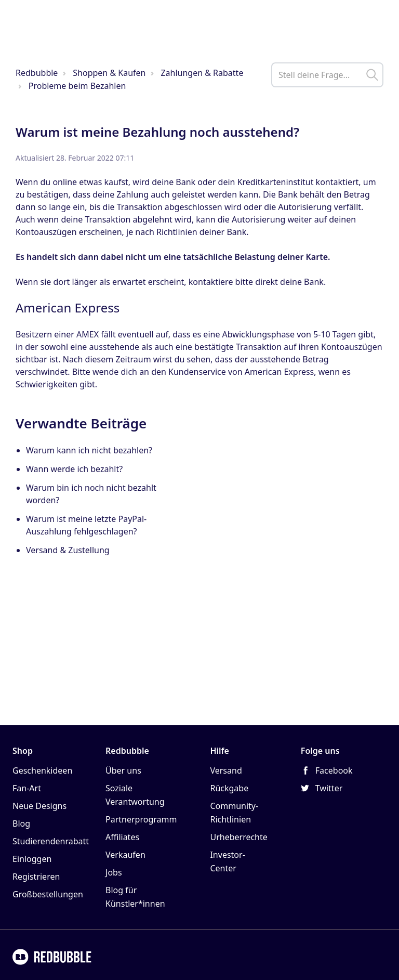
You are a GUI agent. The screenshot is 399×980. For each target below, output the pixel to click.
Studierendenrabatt (51, 841)
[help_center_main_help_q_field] (327, 75)
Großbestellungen (48, 894)
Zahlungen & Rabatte (202, 73)
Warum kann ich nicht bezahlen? (89, 450)
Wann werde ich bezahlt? (74, 469)
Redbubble (37, 73)
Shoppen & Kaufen (109, 73)
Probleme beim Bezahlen (77, 86)
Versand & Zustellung (68, 550)
